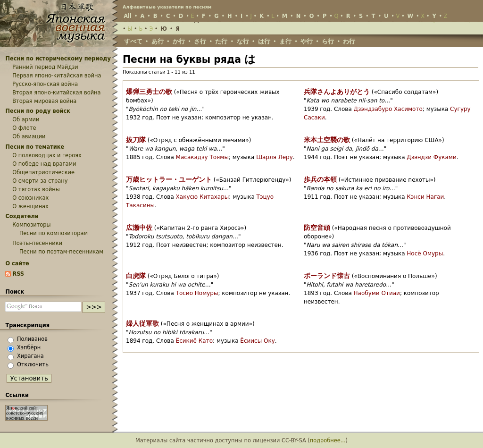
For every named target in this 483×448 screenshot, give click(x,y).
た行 (221, 41)
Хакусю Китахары (203, 197)
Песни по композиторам (54, 233)
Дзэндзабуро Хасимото (388, 109)
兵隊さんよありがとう (337, 92)
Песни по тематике (35, 147)
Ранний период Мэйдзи (45, 67)
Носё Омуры (425, 254)
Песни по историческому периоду (58, 59)
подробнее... (328, 440)
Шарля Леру (275, 157)
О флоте (24, 128)
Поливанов (32, 339)
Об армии (26, 119)
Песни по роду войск (38, 111)
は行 (264, 41)
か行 (179, 41)
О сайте (17, 263)
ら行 (328, 41)
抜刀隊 (136, 140)
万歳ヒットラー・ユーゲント (169, 179)
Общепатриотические (43, 172)
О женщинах (30, 206)
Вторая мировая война (44, 101)
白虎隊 (136, 276)
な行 (243, 41)
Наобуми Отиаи (377, 293)
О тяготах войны (36, 189)
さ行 (200, 41)
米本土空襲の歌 (327, 140)
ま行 (285, 41)
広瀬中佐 (139, 228)
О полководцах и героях (47, 155)
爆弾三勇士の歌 (149, 92)
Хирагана (30, 356)
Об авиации (29, 136)
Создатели (22, 216)
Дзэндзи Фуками (431, 157)
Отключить (33, 364)
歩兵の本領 (320, 179)
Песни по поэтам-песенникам (61, 252)
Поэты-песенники (37, 243)
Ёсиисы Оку (257, 341)
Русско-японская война (45, 84)
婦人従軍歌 (142, 323)
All (128, 16)
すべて (133, 41)
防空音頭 (317, 228)
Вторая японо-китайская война (56, 93)
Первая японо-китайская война (57, 76)
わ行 (349, 41)
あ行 (158, 41)
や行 (307, 41)
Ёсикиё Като (194, 341)
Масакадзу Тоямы (202, 157)
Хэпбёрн (29, 347)
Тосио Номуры (197, 293)
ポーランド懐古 (327, 276)
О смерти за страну (40, 181)
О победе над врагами (44, 164)
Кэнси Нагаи (425, 197)
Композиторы (31, 225)
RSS (18, 274)
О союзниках (30, 198)
